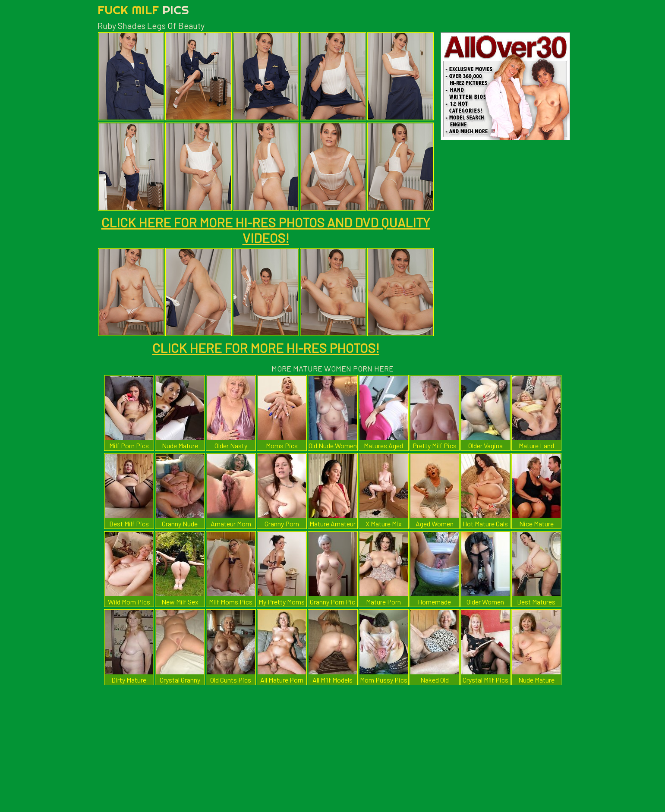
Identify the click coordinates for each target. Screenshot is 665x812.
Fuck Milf (143, 10)
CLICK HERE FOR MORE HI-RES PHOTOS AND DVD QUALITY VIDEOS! (266, 230)
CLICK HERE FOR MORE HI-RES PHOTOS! (266, 348)
